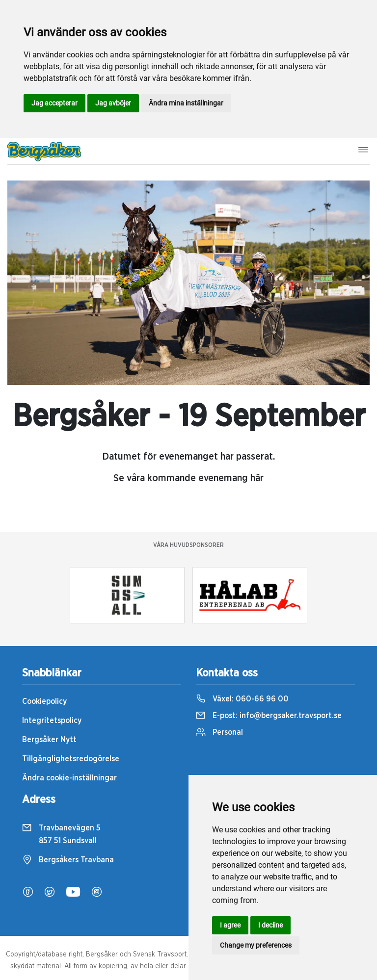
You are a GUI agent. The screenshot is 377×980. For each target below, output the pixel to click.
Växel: (242, 699)
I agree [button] (230, 925)
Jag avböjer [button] (113, 103)
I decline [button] (270, 925)
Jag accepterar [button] (54, 103)
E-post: (269, 716)
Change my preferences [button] (256, 945)
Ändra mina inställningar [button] (186, 103)
